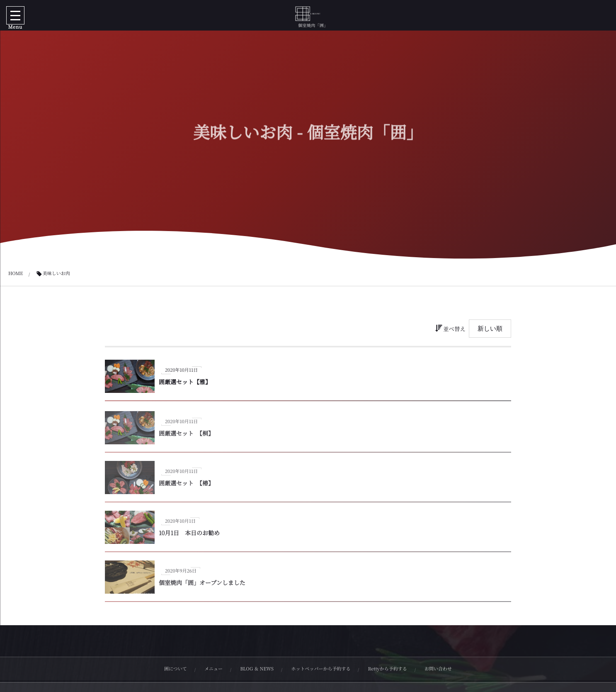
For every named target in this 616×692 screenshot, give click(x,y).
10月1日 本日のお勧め (189, 536)
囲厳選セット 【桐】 (186, 436)
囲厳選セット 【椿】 (186, 486)
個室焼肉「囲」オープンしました (202, 586)
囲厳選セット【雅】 (185, 382)
